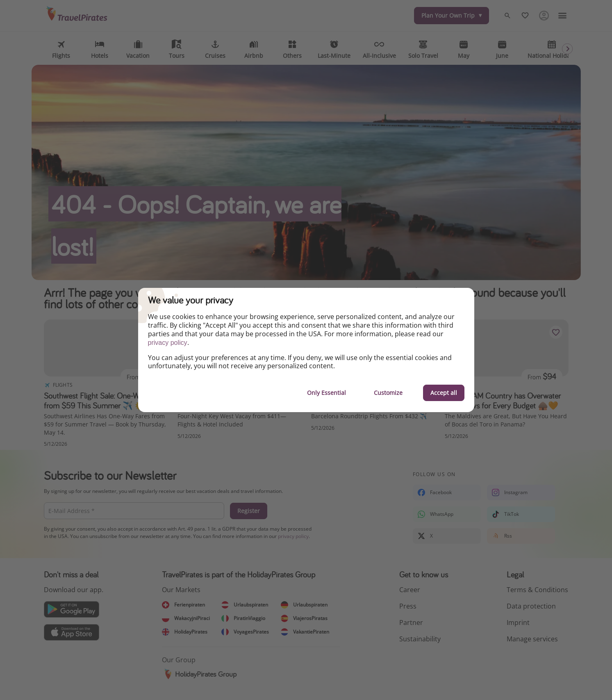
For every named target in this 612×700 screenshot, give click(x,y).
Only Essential (326, 393)
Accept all (444, 393)
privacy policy (168, 343)
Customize (388, 393)
